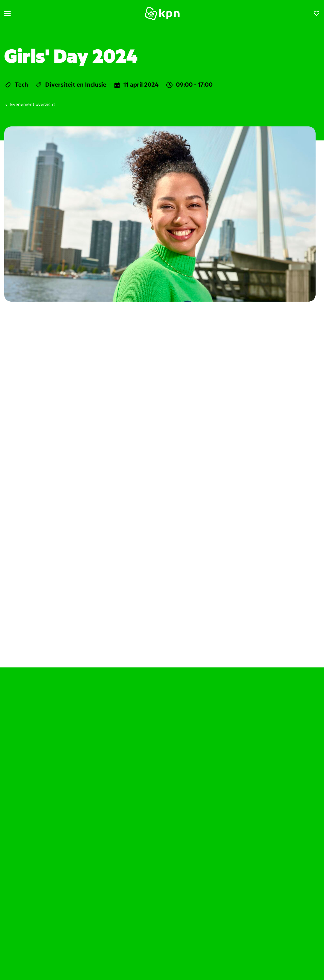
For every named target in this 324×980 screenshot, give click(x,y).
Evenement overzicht (30, 105)
